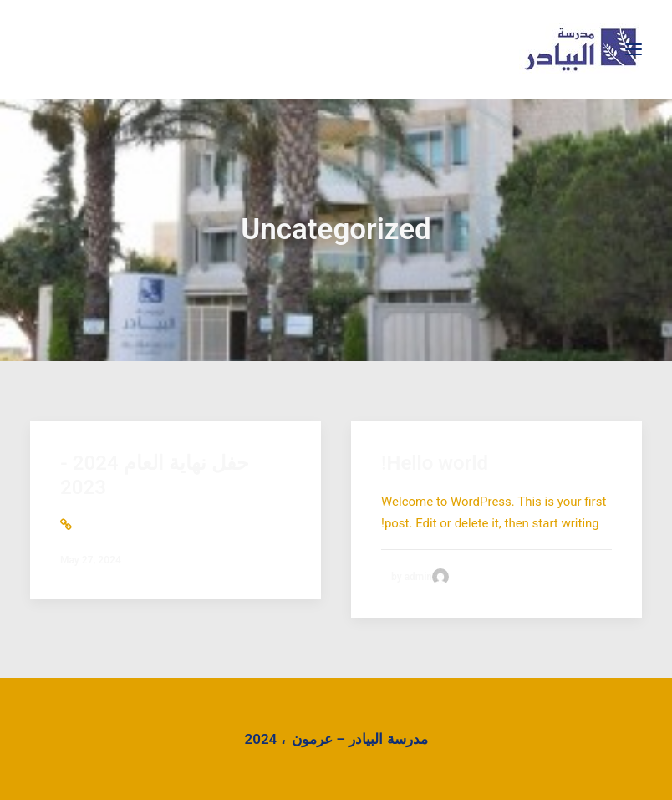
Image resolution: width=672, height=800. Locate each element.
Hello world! (435, 463)
